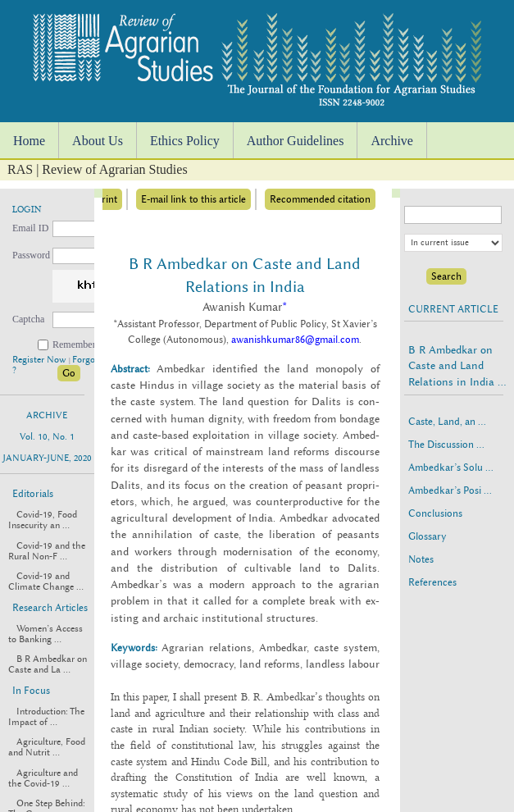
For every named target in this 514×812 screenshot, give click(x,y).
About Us (98, 141)
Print (107, 199)
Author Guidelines (296, 141)
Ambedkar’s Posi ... (450, 490)
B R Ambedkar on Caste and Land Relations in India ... (457, 365)
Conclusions (435, 513)
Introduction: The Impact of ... (46, 717)
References (432, 582)
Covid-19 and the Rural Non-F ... (47, 551)
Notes (421, 559)
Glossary (428, 536)
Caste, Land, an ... (447, 422)
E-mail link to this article (193, 199)
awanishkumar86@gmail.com (295, 340)
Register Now (41, 360)
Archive (392, 141)
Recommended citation (320, 199)
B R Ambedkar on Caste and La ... (48, 664)
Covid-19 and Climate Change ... (46, 582)
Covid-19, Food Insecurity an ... (43, 520)
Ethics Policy (185, 141)
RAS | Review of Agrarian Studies (98, 169)
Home (29, 141)
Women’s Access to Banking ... (45, 634)
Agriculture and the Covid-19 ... (43, 778)
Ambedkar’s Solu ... (451, 468)
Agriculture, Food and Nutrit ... (47, 747)
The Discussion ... (446, 445)
